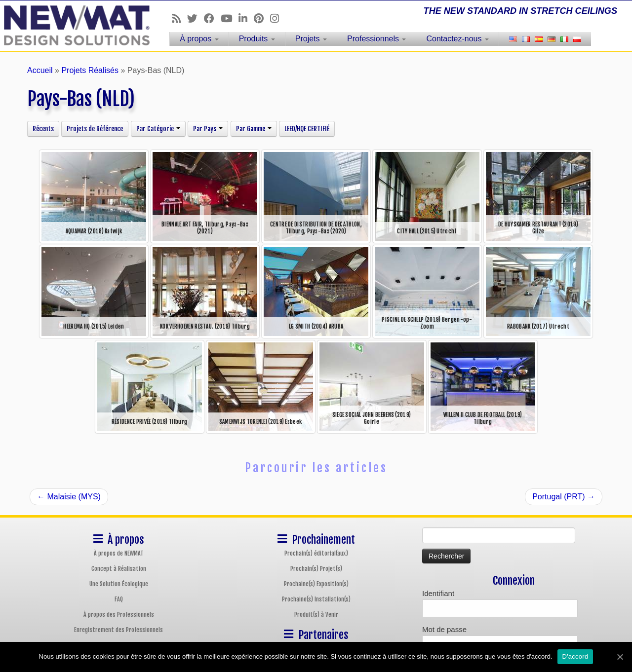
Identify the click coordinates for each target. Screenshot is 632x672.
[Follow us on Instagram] (278, 19)
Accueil (40, 70)
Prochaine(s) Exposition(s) (316, 584)
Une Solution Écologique (119, 584)
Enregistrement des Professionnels (118, 630)
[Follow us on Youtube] (230, 19)
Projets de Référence (95, 129)
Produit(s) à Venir (316, 615)
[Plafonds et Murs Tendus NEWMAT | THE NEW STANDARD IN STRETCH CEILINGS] (73, 25)
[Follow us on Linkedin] (246, 19)
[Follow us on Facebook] (212, 19)
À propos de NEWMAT (119, 553)
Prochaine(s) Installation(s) (316, 599)
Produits (257, 39)
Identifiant (438, 593)
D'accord (575, 656)
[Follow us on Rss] (179, 19)
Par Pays (208, 129)
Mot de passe (444, 629)
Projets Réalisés (90, 70)
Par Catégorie (158, 129)
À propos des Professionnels (119, 615)
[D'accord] (620, 657)
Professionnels (376, 39)
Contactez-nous (457, 39)
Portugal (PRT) (564, 497)
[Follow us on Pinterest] (262, 19)
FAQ (119, 599)
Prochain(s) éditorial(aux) (316, 553)
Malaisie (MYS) (69, 497)
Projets (311, 39)
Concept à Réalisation (119, 569)
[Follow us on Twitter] (196, 19)
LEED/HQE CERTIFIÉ (307, 129)
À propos (199, 39)
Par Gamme (254, 129)
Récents (43, 129)
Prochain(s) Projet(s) (316, 569)
